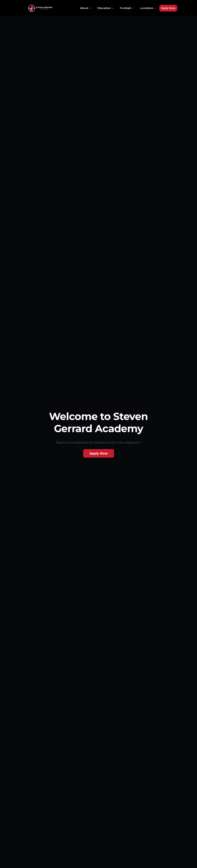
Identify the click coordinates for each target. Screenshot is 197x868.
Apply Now (168, 8)
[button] (86, 8)
